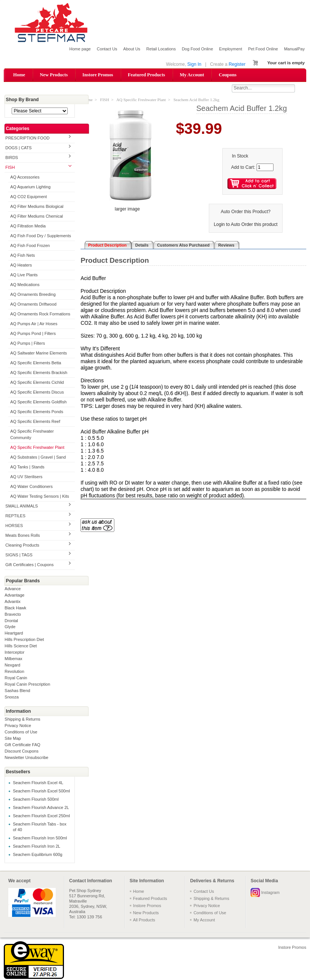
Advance (13, 589)
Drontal (11, 621)
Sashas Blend (17, 691)
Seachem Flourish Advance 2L (41, 808)
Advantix (12, 602)
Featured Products (147, 75)
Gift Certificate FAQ (22, 745)
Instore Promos (98, 75)
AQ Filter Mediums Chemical (36, 217)
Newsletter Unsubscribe (26, 758)
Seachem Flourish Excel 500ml (41, 791)
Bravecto (13, 615)
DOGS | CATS (18, 148)
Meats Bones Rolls (23, 536)
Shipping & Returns (22, 720)
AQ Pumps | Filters (27, 344)
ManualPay (294, 49)
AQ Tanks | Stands (27, 467)
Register (237, 64)
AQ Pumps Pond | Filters (33, 334)
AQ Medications (25, 285)
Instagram (270, 893)
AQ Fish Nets (22, 256)
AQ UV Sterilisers (26, 477)
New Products (54, 75)
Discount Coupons (21, 752)
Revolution (14, 672)
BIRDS (12, 158)
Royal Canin (16, 679)
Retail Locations (161, 49)
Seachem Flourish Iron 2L (36, 847)
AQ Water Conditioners (31, 487)
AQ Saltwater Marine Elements (38, 353)
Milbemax (13, 659)
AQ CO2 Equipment (28, 197)
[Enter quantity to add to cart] (265, 168)
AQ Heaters (21, 265)
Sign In (194, 64)
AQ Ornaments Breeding (33, 295)
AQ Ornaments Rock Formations (40, 314)
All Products (144, 920)
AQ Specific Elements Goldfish (38, 402)
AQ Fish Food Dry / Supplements (40, 236)
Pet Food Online (263, 49)
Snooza (11, 698)
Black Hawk (15, 608)
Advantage (14, 595)
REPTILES (15, 516)
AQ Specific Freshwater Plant (37, 448)
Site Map (13, 739)
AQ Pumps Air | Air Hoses (34, 324)
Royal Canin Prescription (27, 685)
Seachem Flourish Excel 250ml (41, 816)
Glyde (10, 627)
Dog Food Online (197, 49)
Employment (230, 49)
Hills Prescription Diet (24, 640)
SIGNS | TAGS (19, 555)
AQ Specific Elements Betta (36, 363)
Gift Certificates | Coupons (29, 565)
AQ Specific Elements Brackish (39, 373)
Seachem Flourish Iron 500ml (40, 838)
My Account (192, 75)
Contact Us (107, 49)
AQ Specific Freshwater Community (32, 435)
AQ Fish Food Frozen (30, 246)
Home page (80, 49)
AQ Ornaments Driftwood (33, 304)
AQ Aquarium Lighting (30, 188)
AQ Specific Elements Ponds (37, 412)
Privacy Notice (18, 726)
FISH (10, 168)
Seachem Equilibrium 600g (37, 855)
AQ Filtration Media (28, 227)
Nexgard (12, 666)
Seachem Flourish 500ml (36, 800)
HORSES (14, 526)
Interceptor (14, 653)
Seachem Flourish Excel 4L (38, 783)
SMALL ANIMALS (21, 506)
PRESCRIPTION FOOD (27, 139)
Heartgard (14, 634)
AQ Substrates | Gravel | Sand (38, 457)
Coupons (227, 75)
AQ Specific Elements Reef (35, 422)
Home (19, 75)
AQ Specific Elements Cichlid (37, 383)
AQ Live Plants (24, 275)
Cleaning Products (22, 545)
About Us (132, 49)
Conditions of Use (21, 733)
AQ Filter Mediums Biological (37, 207)
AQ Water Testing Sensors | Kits (40, 497)
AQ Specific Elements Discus (37, 392)
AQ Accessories (25, 178)
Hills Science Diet (21, 647)
